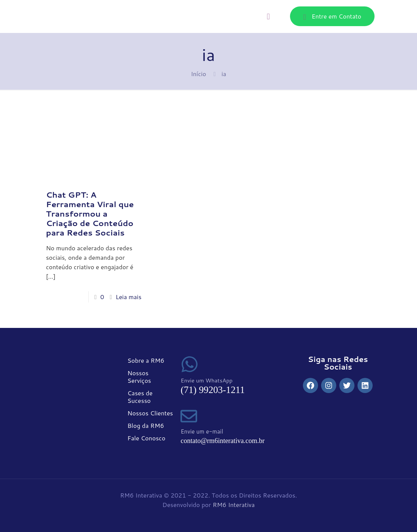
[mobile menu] (268, 16)
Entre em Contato (332, 16)
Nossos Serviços (139, 377)
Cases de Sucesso (140, 397)
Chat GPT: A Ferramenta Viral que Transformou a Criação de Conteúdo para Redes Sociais (90, 214)
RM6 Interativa (234, 505)
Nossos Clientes (150, 413)
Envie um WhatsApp (206, 380)
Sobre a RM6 (146, 360)
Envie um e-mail (202, 431)
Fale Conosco (146, 438)
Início (198, 74)
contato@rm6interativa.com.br (223, 441)
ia (224, 74)
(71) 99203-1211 (212, 390)
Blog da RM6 (146, 425)
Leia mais (129, 297)
